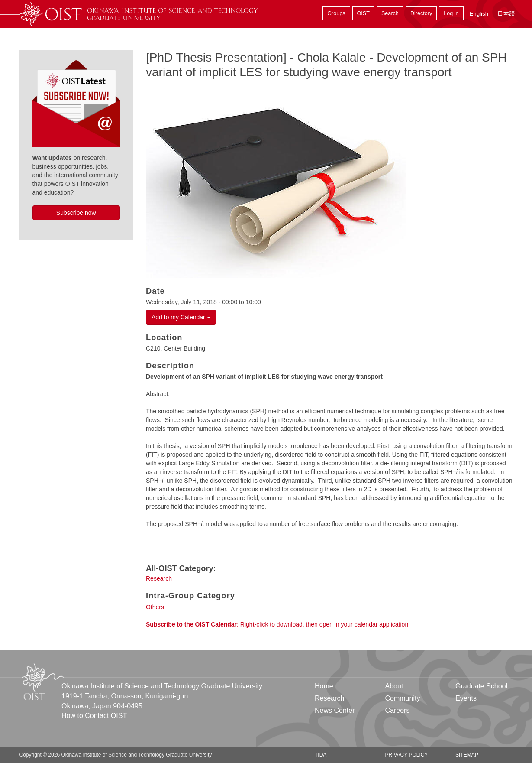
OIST (363, 13)
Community (402, 698)
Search (390, 13)
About (394, 686)
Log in (451, 13)
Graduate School (481, 686)
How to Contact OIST (94, 716)
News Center (335, 710)
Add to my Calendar (181, 317)
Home (324, 686)
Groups (336, 13)
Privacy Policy (406, 755)
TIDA (321, 755)
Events (466, 698)
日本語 (506, 14)
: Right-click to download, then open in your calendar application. (278, 624)
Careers (397, 710)
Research (159, 578)
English (479, 14)
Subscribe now (76, 213)
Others (155, 607)
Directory (421, 13)
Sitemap (467, 755)
